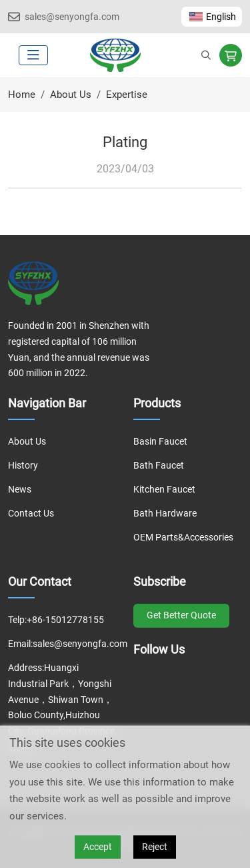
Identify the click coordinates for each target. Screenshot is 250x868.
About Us (27, 441)
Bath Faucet (159, 465)
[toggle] (33, 55)
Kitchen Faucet (164, 489)
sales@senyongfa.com (72, 17)
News (20, 489)
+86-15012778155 (65, 620)
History (23, 465)
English (212, 17)
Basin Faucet (160, 441)
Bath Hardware (165, 513)
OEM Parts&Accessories (183, 537)
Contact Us (31, 513)
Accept (98, 847)
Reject (155, 847)
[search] (206, 56)
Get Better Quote (181, 615)
